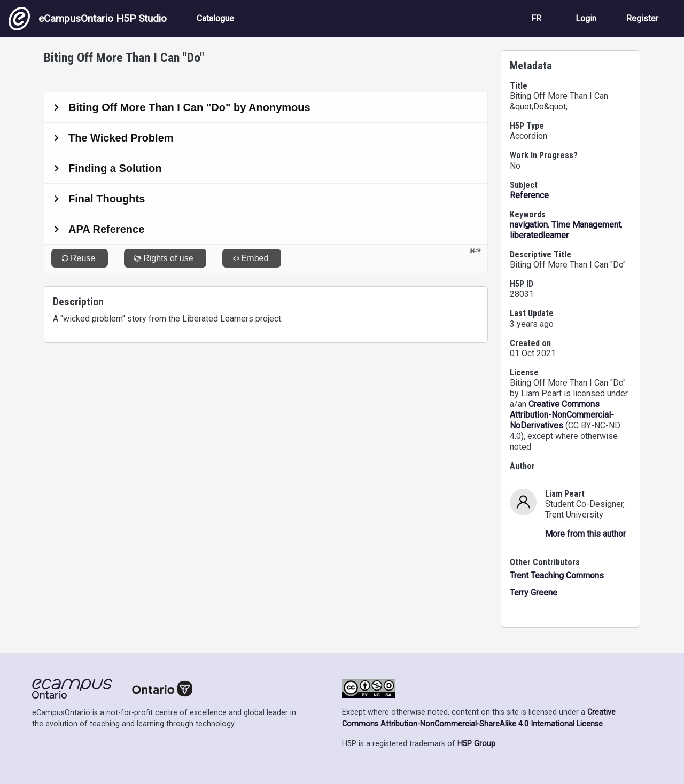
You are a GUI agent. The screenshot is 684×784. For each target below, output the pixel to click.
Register (642, 18)
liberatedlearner (539, 235)
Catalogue (215, 18)
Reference (529, 195)
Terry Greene (534, 593)
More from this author (585, 534)
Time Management (586, 225)
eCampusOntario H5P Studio (88, 19)
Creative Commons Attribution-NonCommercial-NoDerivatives (562, 415)
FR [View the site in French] (536, 18)
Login (586, 18)
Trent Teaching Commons (557, 575)
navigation (529, 225)
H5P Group (476, 744)
